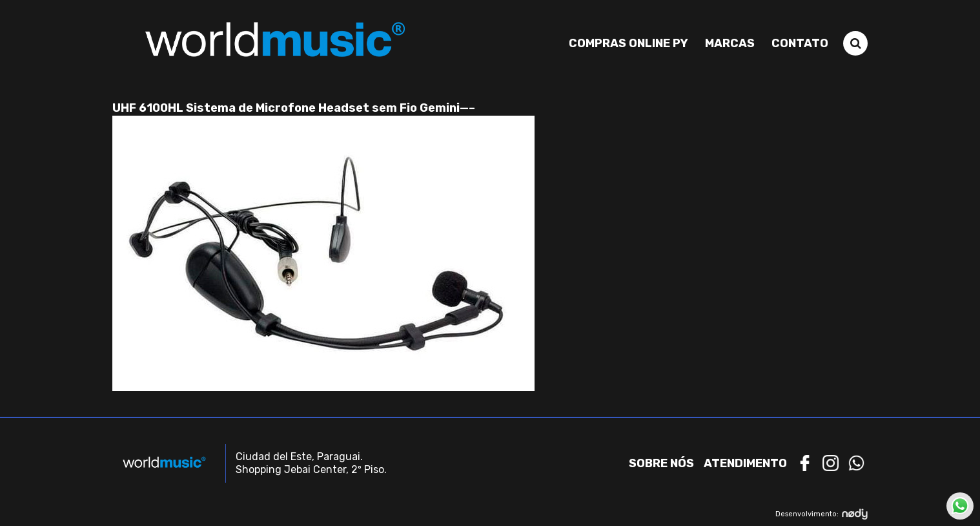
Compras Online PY (628, 43)
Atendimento (745, 463)
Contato (800, 43)
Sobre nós (661, 463)
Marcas (730, 43)
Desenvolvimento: (822, 514)
